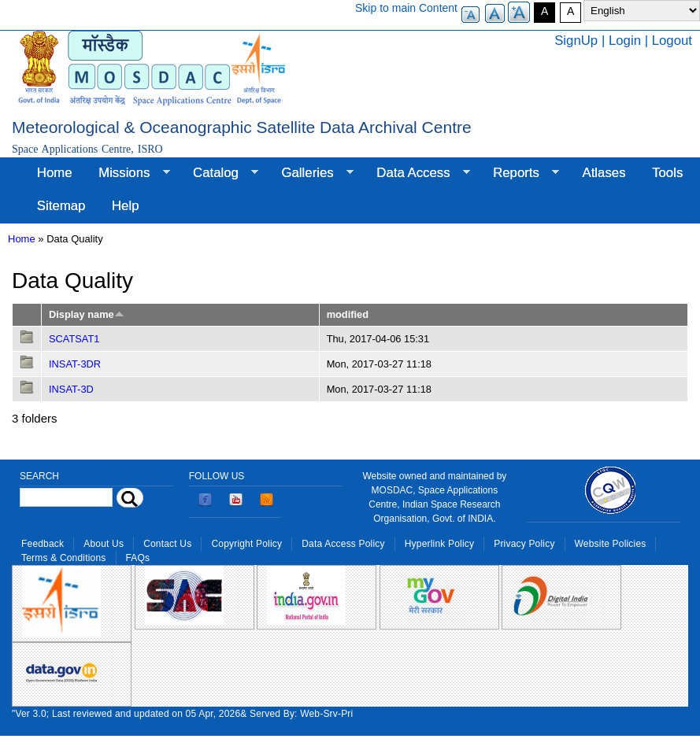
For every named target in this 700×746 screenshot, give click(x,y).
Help (126, 206)
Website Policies (611, 544)
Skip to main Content (406, 8)
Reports (519, 173)
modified (348, 314)
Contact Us (167, 544)
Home (55, 173)
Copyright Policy (246, 544)
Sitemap (61, 206)
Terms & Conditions (64, 558)
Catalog (219, 173)
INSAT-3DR (75, 364)
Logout (672, 41)
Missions (127, 173)
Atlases (604, 173)
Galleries (311, 173)
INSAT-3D (71, 389)
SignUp (576, 41)
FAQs (138, 558)
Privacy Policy (524, 544)
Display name (87, 314)
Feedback (43, 544)
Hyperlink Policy (439, 544)
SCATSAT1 (74, 339)
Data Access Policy (343, 544)
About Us (104, 544)
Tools (667, 173)
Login (625, 41)
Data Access (416, 173)
